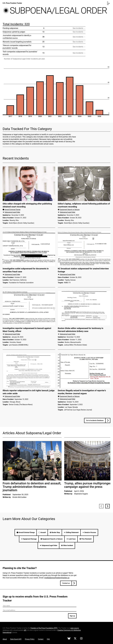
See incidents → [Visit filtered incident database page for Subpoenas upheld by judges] (79, 32)
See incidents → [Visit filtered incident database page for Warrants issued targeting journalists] (79, 42)
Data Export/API (16, 639)
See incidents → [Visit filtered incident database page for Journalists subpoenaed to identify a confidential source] (79, 37)
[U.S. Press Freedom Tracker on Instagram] (81, 639)
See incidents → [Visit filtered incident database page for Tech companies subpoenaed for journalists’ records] (79, 53)
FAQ (48, 639)
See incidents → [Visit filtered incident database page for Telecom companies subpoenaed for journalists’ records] (79, 47)
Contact (41, 639)
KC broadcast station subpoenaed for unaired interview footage (83, 270)
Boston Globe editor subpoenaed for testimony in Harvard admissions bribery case (81, 330)
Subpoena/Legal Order (12, 212)
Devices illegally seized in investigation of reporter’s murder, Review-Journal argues (82, 392)
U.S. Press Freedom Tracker (12, 3)
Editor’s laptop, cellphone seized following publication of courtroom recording (84, 205)
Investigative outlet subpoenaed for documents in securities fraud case (26, 270)
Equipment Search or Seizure (70, 210)
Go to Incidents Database (95, 420)
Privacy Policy (30, 639)
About (5, 639)
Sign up (72, 616)
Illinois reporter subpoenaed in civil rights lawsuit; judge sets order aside (29, 392)
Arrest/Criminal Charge (13, 210)
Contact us (66, 583)
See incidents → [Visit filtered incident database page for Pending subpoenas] (79, 28)
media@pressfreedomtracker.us (57, 578)
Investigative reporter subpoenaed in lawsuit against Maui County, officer (27, 330)
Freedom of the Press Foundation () (44, 628)
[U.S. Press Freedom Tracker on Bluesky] (69, 639)
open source (75, 628)
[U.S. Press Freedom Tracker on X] (75, 639)
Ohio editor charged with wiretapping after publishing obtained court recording (27, 205)
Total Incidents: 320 (16, 24)
